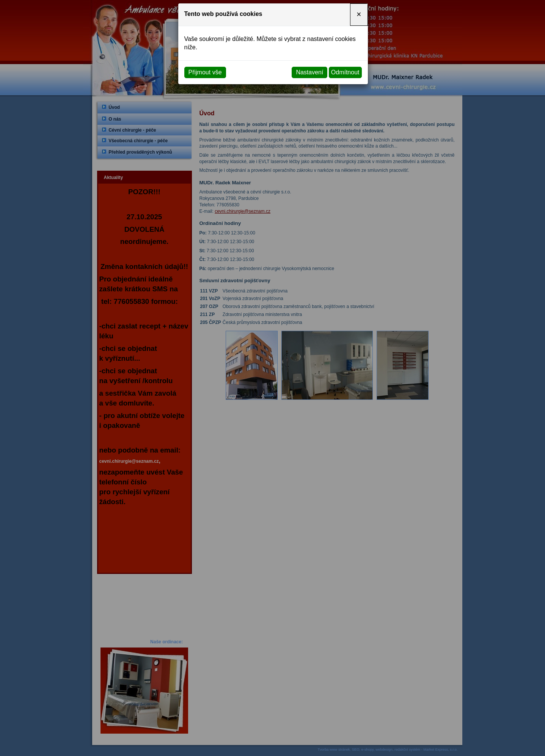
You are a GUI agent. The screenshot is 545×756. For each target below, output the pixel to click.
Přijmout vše (205, 72)
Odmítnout (345, 72)
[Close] (359, 15)
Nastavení (309, 72)
